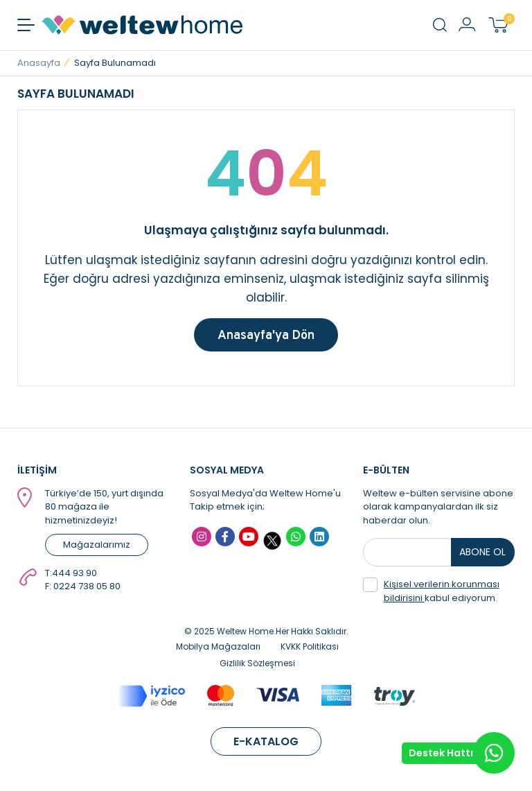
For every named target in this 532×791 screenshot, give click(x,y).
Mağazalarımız (97, 545)
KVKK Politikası (310, 646)
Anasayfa (39, 63)
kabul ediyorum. (431, 591)
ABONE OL (482, 552)
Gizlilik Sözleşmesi (257, 663)
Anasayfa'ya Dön (266, 334)
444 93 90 (74, 573)
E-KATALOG (266, 741)
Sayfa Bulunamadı (115, 63)
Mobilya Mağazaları (218, 646)
